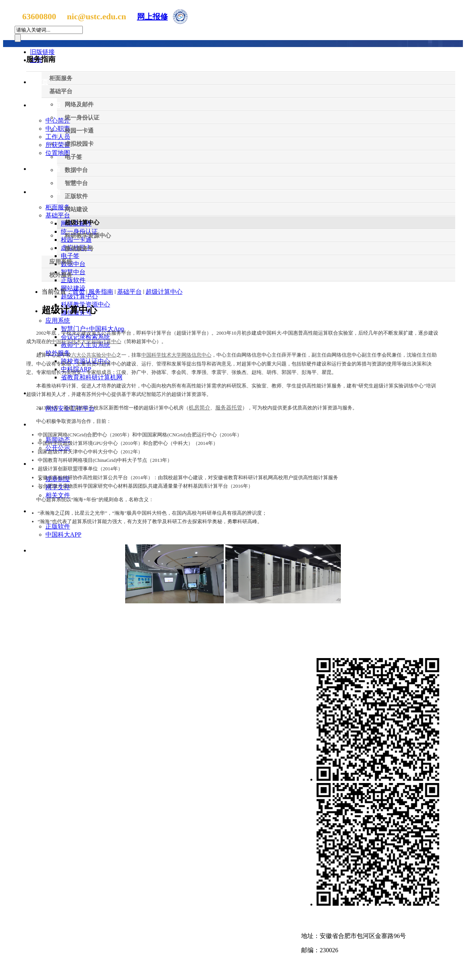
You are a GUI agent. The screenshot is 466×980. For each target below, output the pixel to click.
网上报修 (153, 17)
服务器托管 (229, 408)
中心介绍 (48, 105)
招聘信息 (48, 550)
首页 (79, 292)
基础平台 (129, 292)
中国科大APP (63, 535)
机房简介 (199, 408)
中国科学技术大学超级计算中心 (86, 341)
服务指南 (48, 192)
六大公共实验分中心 (94, 355)
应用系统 (58, 321)
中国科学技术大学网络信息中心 (176, 355)
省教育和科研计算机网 (92, 377)
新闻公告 (48, 169)
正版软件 (58, 526)
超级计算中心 (79, 296)
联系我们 (316, 920)
